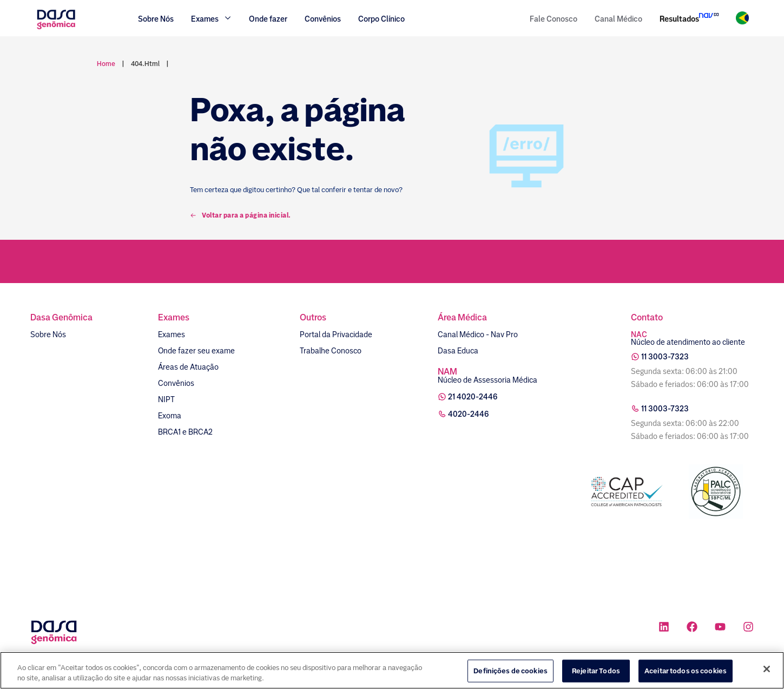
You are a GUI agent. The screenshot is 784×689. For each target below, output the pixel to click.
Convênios (323, 19)
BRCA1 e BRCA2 (185, 432)
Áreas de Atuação (188, 367)
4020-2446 (469, 414)
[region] (392, 670)
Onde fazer (268, 19)
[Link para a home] (56, 28)
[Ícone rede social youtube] (720, 628)
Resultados (679, 19)
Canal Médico (618, 19)
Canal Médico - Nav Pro (478, 334)
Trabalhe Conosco (331, 351)
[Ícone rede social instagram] (748, 628)
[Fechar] (767, 669)
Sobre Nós (156, 19)
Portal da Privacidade (336, 334)
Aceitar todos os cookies (686, 671)
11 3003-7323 (665, 357)
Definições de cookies (510, 671)
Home (106, 64)
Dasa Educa (458, 351)
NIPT (166, 399)
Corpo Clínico (381, 19)
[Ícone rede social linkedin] (664, 628)
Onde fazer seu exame (196, 351)
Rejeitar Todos (596, 671)
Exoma (170, 416)
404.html (145, 64)
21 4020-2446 (473, 397)
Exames (172, 334)
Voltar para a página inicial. (241, 215)
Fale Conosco (554, 19)
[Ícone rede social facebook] (692, 628)
